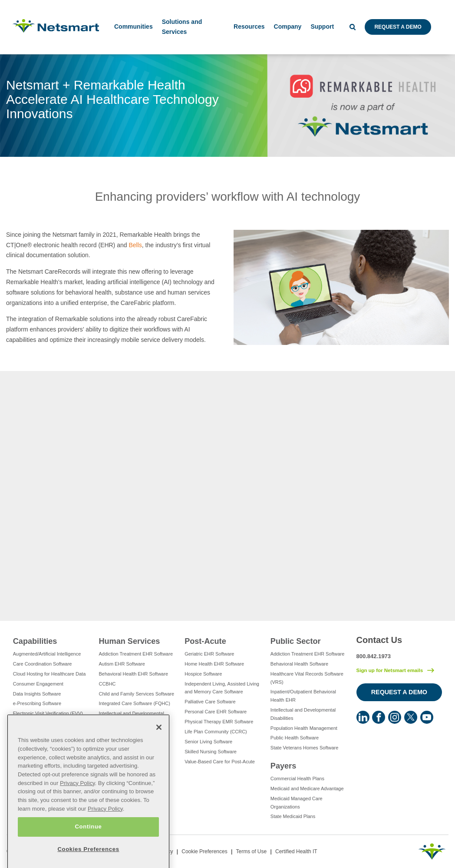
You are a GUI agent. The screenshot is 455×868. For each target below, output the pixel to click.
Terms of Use (251, 851)
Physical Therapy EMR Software (219, 722)
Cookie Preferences (204, 851)
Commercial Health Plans (297, 779)
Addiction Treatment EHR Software (136, 654)
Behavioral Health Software (299, 664)
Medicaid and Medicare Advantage (307, 788)
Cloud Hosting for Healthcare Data (49, 674)
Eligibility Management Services (47, 723)
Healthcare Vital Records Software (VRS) (307, 678)
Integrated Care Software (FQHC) (134, 703)
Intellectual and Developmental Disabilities (131, 717)
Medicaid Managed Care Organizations (297, 803)
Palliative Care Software (210, 702)
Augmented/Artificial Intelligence (47, 654)
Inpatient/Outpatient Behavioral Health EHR (303, 696)
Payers (283, 766)
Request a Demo (398, 27)
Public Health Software (295, 738)
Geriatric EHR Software (209, 654)
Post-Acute (205, 641)
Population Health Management (304, 728)
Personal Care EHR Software (216, 712)
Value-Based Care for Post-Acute (220, 762)
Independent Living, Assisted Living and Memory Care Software (222, 688)
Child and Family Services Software (136, 694)
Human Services (129, 641)
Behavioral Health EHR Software (133, 674)
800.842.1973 (374, 656)
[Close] (159, 755)
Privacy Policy (77, 811)
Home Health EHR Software (214, 664)
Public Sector (296, 641)
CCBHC (107, 684)
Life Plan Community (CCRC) (216, 732)
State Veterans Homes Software (305, 748)
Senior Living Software (208, 742)
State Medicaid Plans (293, 816)
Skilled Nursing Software (211, 752)
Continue (88, 854)
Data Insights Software (37, 694)
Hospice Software (203, 674)
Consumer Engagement (38, 684)
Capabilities (35, 641)
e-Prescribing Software (37, 703)
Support (322, 27)
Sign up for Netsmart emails (390, 670)
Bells (135, 245)
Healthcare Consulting (36, 733)
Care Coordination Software (43, 664)
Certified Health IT (296, 851)
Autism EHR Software (122, 664)
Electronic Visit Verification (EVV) (48, 713)
